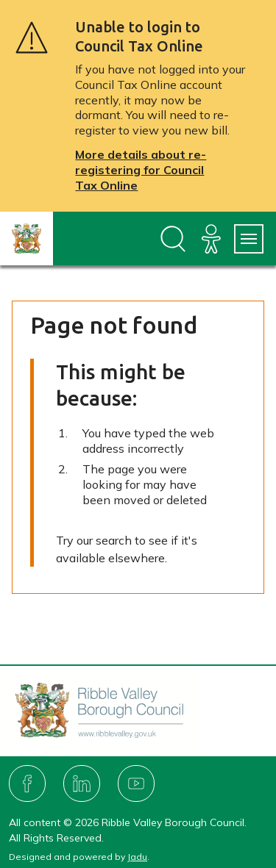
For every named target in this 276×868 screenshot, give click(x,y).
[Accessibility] (211, 239)
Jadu (137, 857)
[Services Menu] (249, 239)
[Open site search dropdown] (173, 239)
